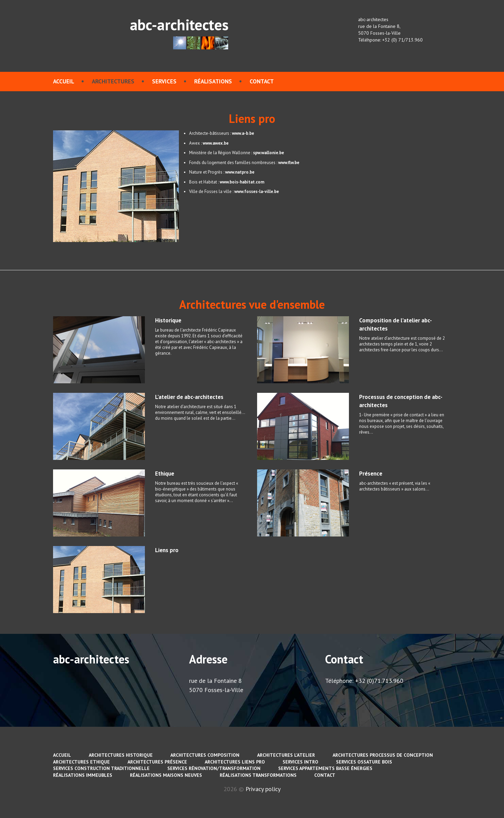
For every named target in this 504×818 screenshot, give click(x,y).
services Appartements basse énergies (325, 768)
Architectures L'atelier (286, 755)
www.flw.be (289, 163)
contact (262, 81)
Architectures (113, 81)
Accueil (64, 81)
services (164, 81)
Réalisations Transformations (258, 775)
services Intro (300, 762)
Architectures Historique (121, 755)
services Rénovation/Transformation (214, 768)
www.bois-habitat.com (242, 182)
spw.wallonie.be (268, 153)
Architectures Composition (205, 755)
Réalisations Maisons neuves (166, 775)
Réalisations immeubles (83, 775)
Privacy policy (263, 789)
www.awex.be (216, 143)
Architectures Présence (157, 762)
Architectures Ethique (81, 762)
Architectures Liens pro (235, 762)
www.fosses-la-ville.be (257, 191)
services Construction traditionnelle (101, 768)
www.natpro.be (240, 172)
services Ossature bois (364, 762)
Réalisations (213, 81)
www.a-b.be (243, 133)
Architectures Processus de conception (383, 755)
